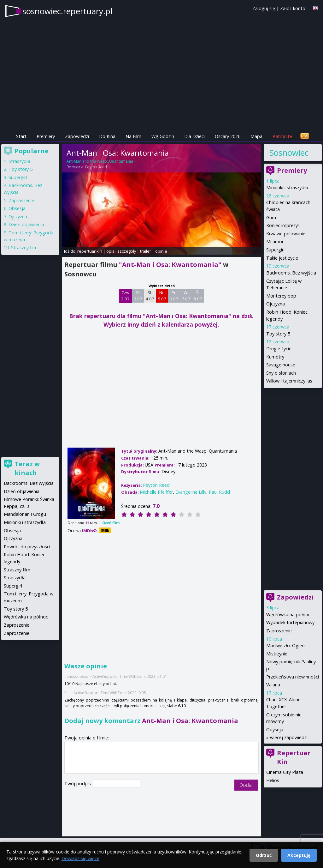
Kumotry (275, 357)
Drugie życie (279, 349)
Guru (271, 217)
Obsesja (17, 208)
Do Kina (107, 136)
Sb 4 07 (150, 296)
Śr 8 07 (198, 296)
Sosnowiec (289, 153)
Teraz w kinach (27, 468)
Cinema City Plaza (285, 772)
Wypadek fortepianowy (290, 622)
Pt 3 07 (138, 296)
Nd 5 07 (162, 296)
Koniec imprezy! (282, 225)
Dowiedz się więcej (81, 858)
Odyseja (275, 729)
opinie (161, 251)
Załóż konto (293, 8)
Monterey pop (281, 296)
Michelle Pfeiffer (156, 492)
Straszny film (24, 247)
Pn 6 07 (174, 296)
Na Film (133, 136)
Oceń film (111, 523)
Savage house (281, 365)
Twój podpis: (79, 784)
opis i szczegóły (121, 251)
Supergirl (275, 250)
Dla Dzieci (194, 136)
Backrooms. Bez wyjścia (291, 273)
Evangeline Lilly (191, 492)
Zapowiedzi (77, 136)
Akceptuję (299, 855)
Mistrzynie (277, 654)
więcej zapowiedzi (289, 737)
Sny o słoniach (281, 373)
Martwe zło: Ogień (285, 645)
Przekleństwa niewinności (293, 677)
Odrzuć (264, 855)
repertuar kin (90, 251)
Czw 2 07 (125, 296)
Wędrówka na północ (288, 615)
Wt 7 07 (186, 296)
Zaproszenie (279, 631)
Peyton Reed (96, 167)
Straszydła (19, 161)
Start (21, 136)
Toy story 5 (278, 334)
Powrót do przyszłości (27, 547)
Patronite (282, 136)
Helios (273, 780)
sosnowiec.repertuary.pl (67, 11)
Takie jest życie (282, 258)
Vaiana (273, 685)
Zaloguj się (264, 8)
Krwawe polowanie (286, 234)
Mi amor (275, 241)
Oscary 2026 (228, 136)
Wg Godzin (163, 136)
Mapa (256, 136)
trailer (146, 251)
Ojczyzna (276, 304)
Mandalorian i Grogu (25, 514)
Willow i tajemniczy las (289, 381)
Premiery (46, 136)
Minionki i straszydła (287, 187)
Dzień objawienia (26, 224)
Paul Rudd (219, 492)
